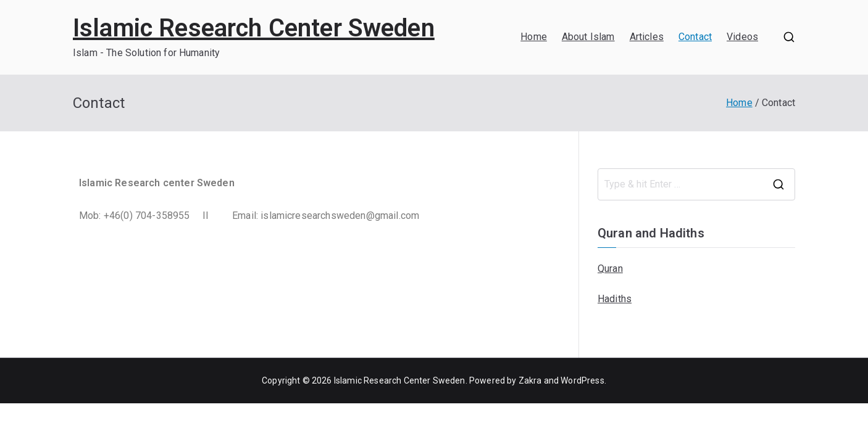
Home (534, 37)
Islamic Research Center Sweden (254, 28)
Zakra (530, 380)
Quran (610, 269)
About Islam (588, 37)
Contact (695, 37)
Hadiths (615, 299)
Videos (742, 37)
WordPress (582, 380)
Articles (647, 37)
